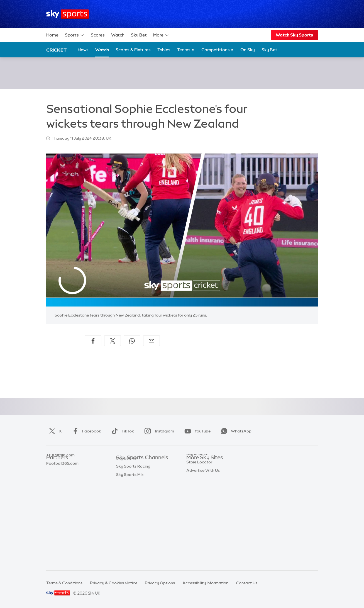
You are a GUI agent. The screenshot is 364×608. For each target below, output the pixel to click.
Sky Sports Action (133, 524)
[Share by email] (152, 341)
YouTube (196, 431)
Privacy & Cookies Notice (114, 583)
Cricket (56, 50)
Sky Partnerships (202, 507)
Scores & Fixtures (133, 50)
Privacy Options (160, 583)
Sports (75, 35)
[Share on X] (113, 341)
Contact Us (247, 583)
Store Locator (199, 524)
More (161, 35)
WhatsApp (235, 431)
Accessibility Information (205, 583)
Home (52, 35)
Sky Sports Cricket (134, 491)
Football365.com (62, 491)
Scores (98, 35)
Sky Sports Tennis (133, 516)
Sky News (195, 474)
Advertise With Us (203, 532)
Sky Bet (139, 35)
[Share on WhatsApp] (132, 341)
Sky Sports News (132, 532)
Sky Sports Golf (131, 499)
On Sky (248, 50)
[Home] (68, 14)
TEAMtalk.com (60, 483)
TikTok (122, 431)
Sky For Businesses (204, 499)
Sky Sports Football (135, 483)
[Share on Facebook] (93, 341)
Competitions (218, 50)
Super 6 (53, 474)
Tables (164, 50)
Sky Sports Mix (130, 557)
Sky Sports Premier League (141, 474)
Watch (118, 35)
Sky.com (195, 466)
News (83, 50)
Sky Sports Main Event (137, 466)
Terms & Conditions (64, 583)
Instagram (158, 431)
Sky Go (193, 483)
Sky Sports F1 (129, 507)
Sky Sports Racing (133, 549)
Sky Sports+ (127, 541)
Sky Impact (197, 516)
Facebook (85, 431)
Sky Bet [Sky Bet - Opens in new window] (269, 50)
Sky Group (196, 491)
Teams (186, 50)
